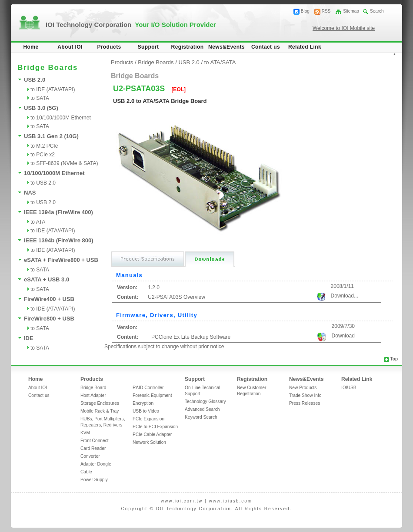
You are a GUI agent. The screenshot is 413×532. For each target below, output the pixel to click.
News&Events (226, 47)
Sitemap (351, 11)
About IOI (70, 47)
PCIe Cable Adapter (152, 435)
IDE (29, 338)
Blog (305, 11)
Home (31, 47)
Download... (345, 296)
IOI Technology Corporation (131, 25)
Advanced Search (202, 409)
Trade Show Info (305, 395)
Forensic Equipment (152, 395)
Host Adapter (93, 395)
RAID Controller (148, 388)
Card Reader (93, 448)
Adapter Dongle (96, 464)
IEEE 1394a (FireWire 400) (58, 212)
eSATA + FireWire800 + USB (61, 260)
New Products (303, 388)
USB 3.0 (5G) (41, 108)
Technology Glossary (205, 401)
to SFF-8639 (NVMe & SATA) (64, 163)
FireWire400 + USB (49, 299)
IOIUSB (349, 388)
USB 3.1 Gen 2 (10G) (51, 136)
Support (148, 47)
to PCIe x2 (43, 155)
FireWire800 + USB (49, 319)
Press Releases (305, 403)
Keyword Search (201, 417)
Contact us (266, 47)
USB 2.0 (35, 80)
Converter (90, 456)
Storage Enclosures (100, 403)
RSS (326, 11)
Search (377, 11)
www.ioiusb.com (230, 501)
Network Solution (149, 442)
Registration (188, 47)
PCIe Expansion (148, 419)
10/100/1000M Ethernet (54, 173)
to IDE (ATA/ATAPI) (53, 89)
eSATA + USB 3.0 (47, 279)
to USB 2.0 (43, 183)
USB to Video (146, 411)
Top (394, 359)
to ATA (38, 222)
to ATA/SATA (220, 62)
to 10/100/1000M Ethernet (61, 118)
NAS (30, 193)
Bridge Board (93, 388)
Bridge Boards (156, 62)
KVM (85, 433)
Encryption (143, 403)
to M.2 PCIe (44, 146)
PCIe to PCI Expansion (155, 427)
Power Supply (94, 480)
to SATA (40, 98)
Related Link (305, 47)
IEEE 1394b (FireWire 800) (59, 240)
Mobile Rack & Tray (100, 411)
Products (109, 47)
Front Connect (95, 441)
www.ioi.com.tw (182, 501)
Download (343, 336)
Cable (86, 472)
